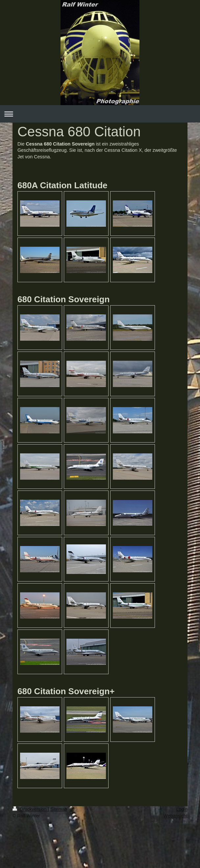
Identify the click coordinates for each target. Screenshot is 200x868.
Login (182, 809)
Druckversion (30, 809)
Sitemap (59, 809)
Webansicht (175, 816)
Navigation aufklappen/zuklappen (100, 114)
